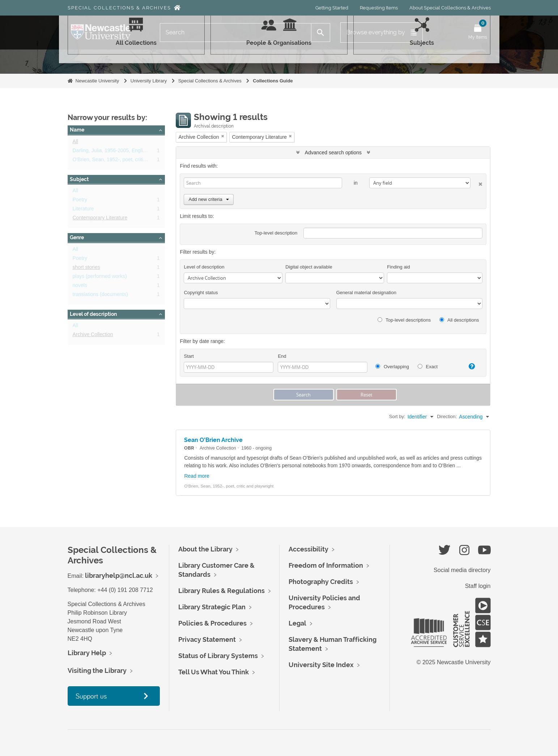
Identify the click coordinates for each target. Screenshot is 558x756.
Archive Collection (93, 336)
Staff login (478, 586)
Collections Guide (273, 81)
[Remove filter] (223, 136)
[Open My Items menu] (478, 33)
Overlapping (392, 367)
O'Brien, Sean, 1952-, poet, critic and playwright (126, 161)
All (76, 143)
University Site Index (321, 665)
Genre (77, 237)
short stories (86, 269)
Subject (79, 179)
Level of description (93, 314)
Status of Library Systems (218, 656)
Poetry (80, 201)
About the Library (205, 549)
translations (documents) (100, 296)
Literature (83, 210)
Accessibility (308, 549)
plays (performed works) (100, 278)
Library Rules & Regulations (222, 591)
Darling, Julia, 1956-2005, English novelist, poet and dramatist (142, 152)
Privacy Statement (207, 639)
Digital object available (309, 267)
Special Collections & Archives (119, 8)
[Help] (469, 366)
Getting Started (332, 8)
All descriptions (459, 320)
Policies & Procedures (212, 623)
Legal (297, 623)
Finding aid (399, 267)
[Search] (236, 33)
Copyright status (201, 293)
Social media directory (462, 570)
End (282, 356)
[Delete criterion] (476, 183)
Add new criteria (208, 199)
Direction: (447, 416)
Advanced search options (333, 153)
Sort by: (397, 416)
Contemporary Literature (100, 219)
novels (80, 287)
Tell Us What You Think (214, 672)
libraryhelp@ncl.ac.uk (119, 575)
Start (189, 356)
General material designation (366, 293)
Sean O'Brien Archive (213, 440)
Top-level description (276, 233)
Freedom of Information (326, 565)
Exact (428, 367)
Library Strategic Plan (212, 607)
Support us (91, 696)
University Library (149, 81)
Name (77, 130)
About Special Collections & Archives (450, 8)
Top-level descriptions (404, 320)
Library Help (87, 653)
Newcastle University (97, 81)
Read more (197, 476)
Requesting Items (379, 8)
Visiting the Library (97, 671)
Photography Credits (321, 582)
